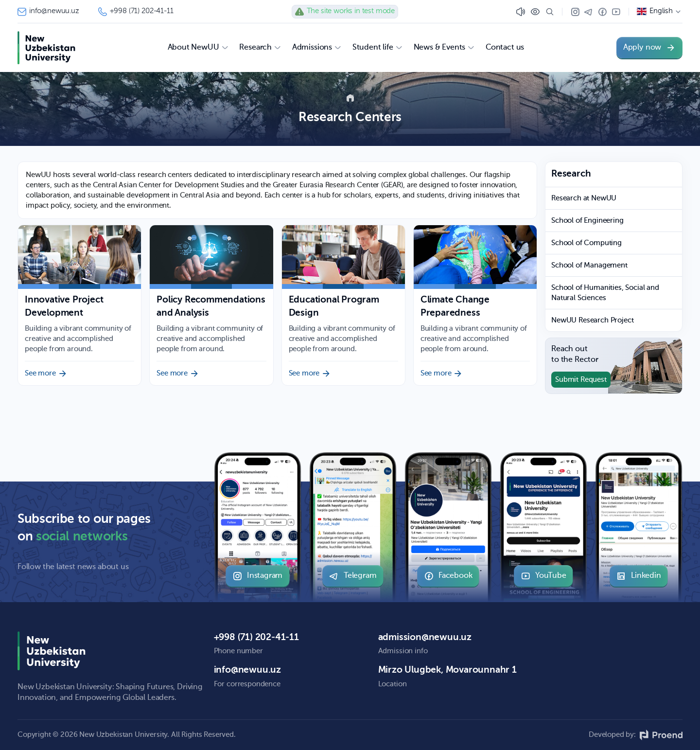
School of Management (589, 265)
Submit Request (581, 380)
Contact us (505, 48)
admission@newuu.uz (425, 637)
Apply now (649, 48)
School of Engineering (587, 221)
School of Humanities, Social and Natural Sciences (605, 293)
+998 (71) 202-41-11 (136, 12)
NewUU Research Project (592, 320)
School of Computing (586, 243)
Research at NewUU (584, 198)
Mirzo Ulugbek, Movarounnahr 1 (447, 670)
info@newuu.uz (48, 12)
